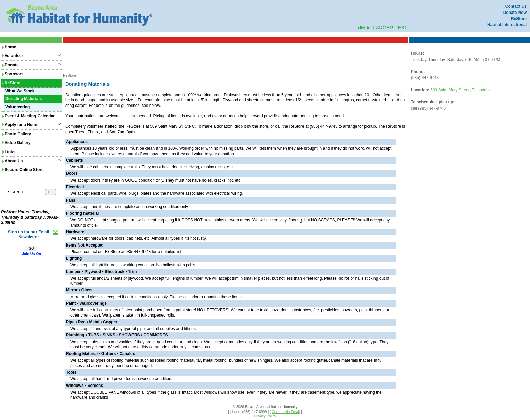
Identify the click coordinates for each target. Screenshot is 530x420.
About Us (12, 161)
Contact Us (516, 6)
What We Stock (20, 91)
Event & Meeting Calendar (28, 116)
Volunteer (13, 56)
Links (9, 152)
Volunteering (18, 107)
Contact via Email (286, 412)
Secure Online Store (23, 170)
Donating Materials (23, 99)
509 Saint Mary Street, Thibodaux (461, 90)
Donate (10, 65)
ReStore (519, 19)
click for (383, 28)
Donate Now (515, 13)
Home (9, 47)
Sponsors (13, 74)
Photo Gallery (17, 134)
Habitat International (507, 25)
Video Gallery (16, 143)
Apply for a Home (20, 125)
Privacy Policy (265, 416)
